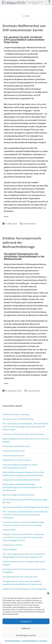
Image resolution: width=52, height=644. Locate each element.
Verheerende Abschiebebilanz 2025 (16, 446)
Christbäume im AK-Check (13, 545)
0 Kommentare (29, 224)
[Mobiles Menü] (26, 16)
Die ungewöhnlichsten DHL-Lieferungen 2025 (20, 577)
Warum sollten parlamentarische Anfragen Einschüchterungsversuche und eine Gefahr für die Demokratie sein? (22, 487)
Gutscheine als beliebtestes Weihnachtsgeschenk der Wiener (26, 507)
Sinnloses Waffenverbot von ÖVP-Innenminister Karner (24, 28)
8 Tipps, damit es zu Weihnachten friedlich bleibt (21, 480)
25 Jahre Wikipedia (10, 549)
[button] (48, 593)
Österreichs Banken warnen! (14, 456)
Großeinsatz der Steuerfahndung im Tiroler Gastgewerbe (24, 589)
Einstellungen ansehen (26, 635)
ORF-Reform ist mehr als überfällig (16, 414)
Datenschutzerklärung (13, 641)
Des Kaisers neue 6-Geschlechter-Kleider (18, 419)
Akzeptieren (26, 621)
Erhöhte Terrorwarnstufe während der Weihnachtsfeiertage (22, 242)
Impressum (43, 641)
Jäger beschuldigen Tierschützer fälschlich (19, 495)
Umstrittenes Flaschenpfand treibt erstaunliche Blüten (23, 434)
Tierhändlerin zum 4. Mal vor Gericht (17, 460)
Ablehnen (26, 628)
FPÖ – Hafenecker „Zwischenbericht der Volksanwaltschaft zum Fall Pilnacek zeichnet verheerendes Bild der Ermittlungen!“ (25, 515)
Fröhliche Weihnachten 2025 (14, 451)
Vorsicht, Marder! (9, 530)
